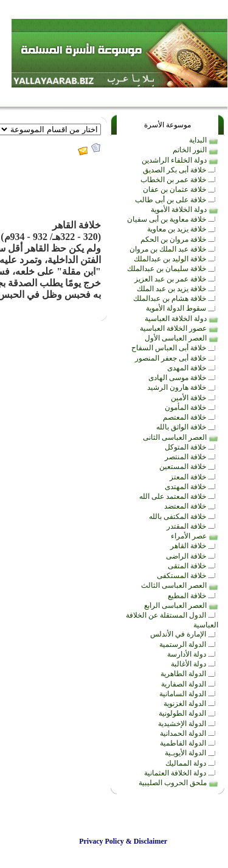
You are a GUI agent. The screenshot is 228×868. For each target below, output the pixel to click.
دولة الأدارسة (193, 654)
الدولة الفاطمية (189, 743)
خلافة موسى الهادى (183, 378)
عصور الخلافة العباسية (179, 328)
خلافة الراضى (192, 556)
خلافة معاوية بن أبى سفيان (173, 219)
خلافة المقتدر (192, 526)
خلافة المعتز (194, 477)
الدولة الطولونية (188, 713)
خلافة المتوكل (192, 447)
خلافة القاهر (194, 546)
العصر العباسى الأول (181, 338)
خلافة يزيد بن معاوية (183, 229)
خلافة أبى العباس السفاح (175, 348)
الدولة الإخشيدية (188, 724)
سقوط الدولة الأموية (182, 308)
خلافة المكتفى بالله (184, 517)
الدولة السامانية (189, 694)
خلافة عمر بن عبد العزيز (176, 279)
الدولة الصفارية (190, 684)
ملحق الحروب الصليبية (178, 783)
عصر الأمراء (195, 536)
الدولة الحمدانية (189, 733)
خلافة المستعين (189, 467)
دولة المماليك (192, 763)
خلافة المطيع (193, 596)
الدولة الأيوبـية (192, 753)
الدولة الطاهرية (189, 674)
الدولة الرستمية (189, 644)
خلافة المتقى (193, 566)
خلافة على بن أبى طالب (177, 200)
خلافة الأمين (195, 398)
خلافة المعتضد (191, 506)
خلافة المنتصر (192, 457)
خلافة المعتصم (191, 417)
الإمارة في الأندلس (184, 634)
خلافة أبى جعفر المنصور (177, 358)
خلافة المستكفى (188, 576)
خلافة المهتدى (192, 487)
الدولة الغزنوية (191, 704)
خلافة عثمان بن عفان (181, 189)
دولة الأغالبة (195, 664)
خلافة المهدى (193, 368)
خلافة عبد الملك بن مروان (174, 249)
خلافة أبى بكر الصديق (181, 170)
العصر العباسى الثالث (180, 585)
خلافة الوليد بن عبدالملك (176, 259)
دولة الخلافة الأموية (185, 210)
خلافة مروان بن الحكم (179, 239)
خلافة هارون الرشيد (183, 387)
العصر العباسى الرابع (181, 605)
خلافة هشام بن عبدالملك (176, 298)
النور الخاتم (195, 150)
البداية (204, 140)
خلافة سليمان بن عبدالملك (173, 269)
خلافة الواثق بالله (187, 427)
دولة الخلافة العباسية (181, 319)
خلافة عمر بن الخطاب (179, 180)
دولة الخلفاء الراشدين (180, 160)
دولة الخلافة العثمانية (181, 773)
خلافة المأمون (192, 408)
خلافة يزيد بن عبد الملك (178, 289)
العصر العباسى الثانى (181, 437)
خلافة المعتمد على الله (179, 496)
